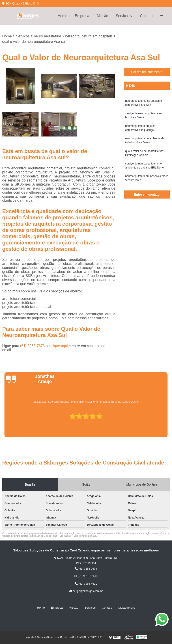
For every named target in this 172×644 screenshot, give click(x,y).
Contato (146, 16)
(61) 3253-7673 (33, 346)
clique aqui (59, 346)
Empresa (82, 16)
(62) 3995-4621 (86, 584)
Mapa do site (127, 608)
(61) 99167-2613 (86, 576)
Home (63, 16)
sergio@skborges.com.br (86, 591)
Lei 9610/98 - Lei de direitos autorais (78, 536)
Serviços (123, 16)
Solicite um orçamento (147, 72)
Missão (102, 16)
